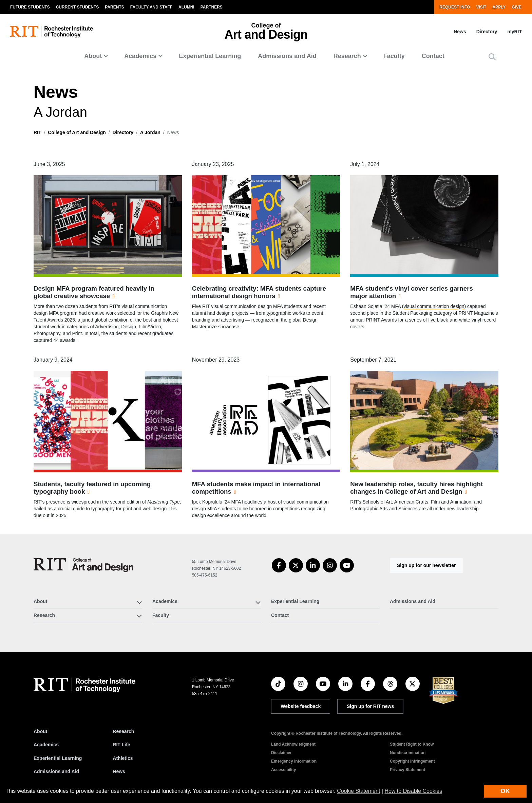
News (460, 32)
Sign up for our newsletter (426, 565)
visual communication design (434, 306)
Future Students (30, 7)
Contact (433, 56)
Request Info (455, 7)
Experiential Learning (210, 56)
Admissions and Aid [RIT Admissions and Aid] (56, 771)
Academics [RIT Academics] (46, 745)
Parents (114, 7)
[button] (492, 57)
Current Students (78, 7)
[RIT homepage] (52, 32)
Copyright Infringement (412, 761)
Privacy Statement (407, 770)
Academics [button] (140, 56)
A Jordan (150, 132)
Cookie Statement (358, 791)
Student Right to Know (412, 744)
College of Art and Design (77, 132)
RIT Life (121, 745)
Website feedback (301, 706)
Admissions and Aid (287, 56)
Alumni (186, 7)
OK (505, 791)
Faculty (394, 56)
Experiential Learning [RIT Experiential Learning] (58, 758)
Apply (499, 7)
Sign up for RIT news (370, 706)
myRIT (515, 32)
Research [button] (347, 56)
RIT (37, 132)
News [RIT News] (119, 771)
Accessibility (283, 770)
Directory (487, 32)
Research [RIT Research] (123, 731)
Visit (481, 7)
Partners (212, 7)
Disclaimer (281, 753)
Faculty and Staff (151, 7)
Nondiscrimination (408, 753)
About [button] (93, 56)
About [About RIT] (40, 731)
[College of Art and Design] (83, 565)
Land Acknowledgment (293, 744)
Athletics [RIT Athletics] (123, 758)
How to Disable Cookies (413, 791)
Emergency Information (294, 761)
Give (517, 7)
